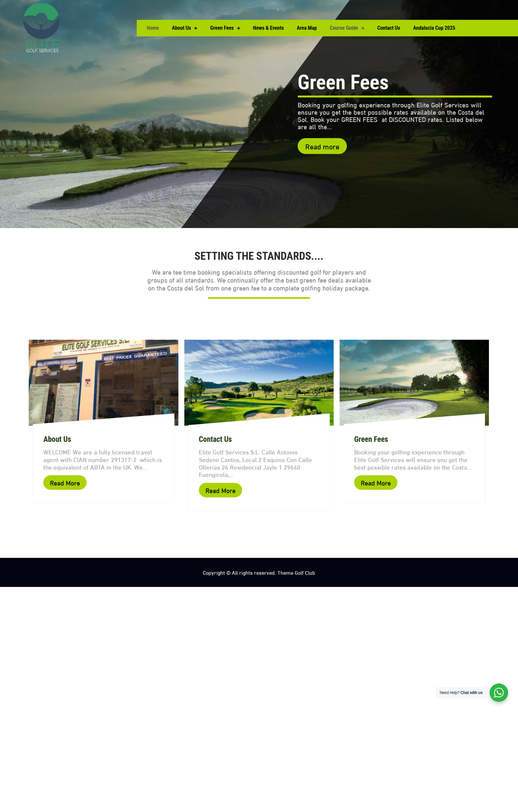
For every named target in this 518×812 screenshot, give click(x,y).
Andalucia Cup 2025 (434, 28)
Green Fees (222, 28)
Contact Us (389, 28)
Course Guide (344, 28)
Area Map (307, 28)
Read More (65, 482)
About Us (181, 28)
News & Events (269, 28)
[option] (259, 114)
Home (153, 28)
